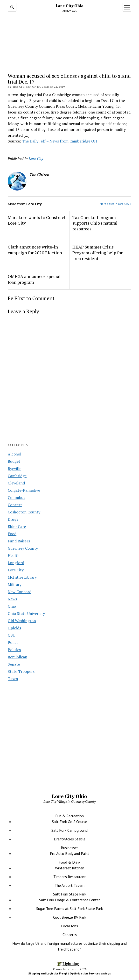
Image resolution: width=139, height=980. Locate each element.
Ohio (12, 606)
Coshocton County (24, 512)
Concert (15, 505)
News (12, 599)
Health (14, 555)
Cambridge (17, 476)
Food (12, 534)
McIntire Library (22, 577)
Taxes (13, 679)
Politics (14, 650)
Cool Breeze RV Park (70, 917)
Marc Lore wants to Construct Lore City (37, 220)
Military (15, 584)
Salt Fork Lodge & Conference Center (69, 900)
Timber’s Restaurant (70, 877)
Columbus (16, 497)
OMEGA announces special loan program (34, 279)
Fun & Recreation (69, 816)
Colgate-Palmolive (24, 490)
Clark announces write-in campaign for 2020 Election (35, 250)
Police (13, 642)
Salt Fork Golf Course (69, 822)
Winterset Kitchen (70, 868)
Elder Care (17, 526)
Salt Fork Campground (69, 830)
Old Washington (22, 621)
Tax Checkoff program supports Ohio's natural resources (95, 223)
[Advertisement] (69, 745)
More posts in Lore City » (115, 204)
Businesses (70, 848)
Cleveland (16, 483)
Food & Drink (69, 862)
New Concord (20, 592)
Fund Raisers (19, 541)
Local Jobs (69, 926)
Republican (17, 657)
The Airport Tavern (69, 885)
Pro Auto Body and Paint (70, 853)
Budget (14, 461)
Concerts (70, 935)
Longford (16, 563)
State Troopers (21, 671)
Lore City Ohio (70, 6)
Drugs (13, 519)
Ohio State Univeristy (26, 613)
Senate (14, 664)
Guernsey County (23, 548)
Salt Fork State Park (70, 894)
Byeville (14, 469)
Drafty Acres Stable (70, 839)
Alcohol (14, 454)
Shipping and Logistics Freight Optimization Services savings (69, 973)
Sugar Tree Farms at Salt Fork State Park (69, 909)
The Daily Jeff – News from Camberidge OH (59, 141)
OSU (11, 635)
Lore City (16, 570)
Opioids (14, 628)
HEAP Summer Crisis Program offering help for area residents (97, 253)
